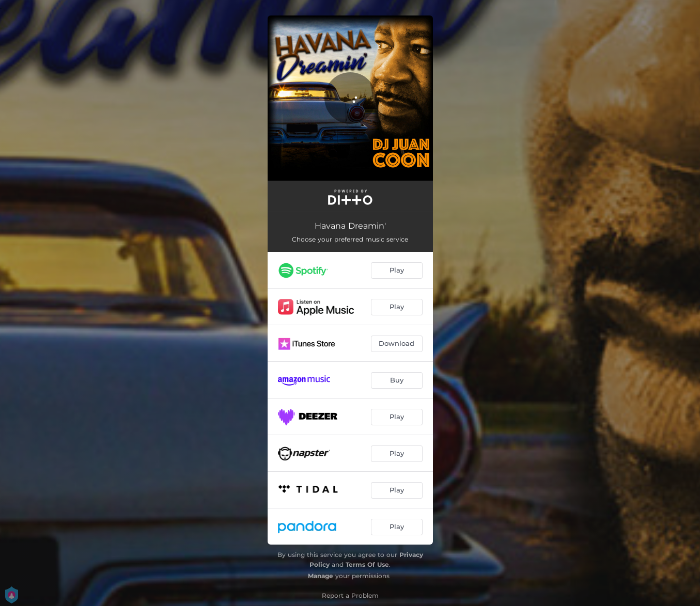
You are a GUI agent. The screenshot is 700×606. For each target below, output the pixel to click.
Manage (321, 576)
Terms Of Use (367, 564)
